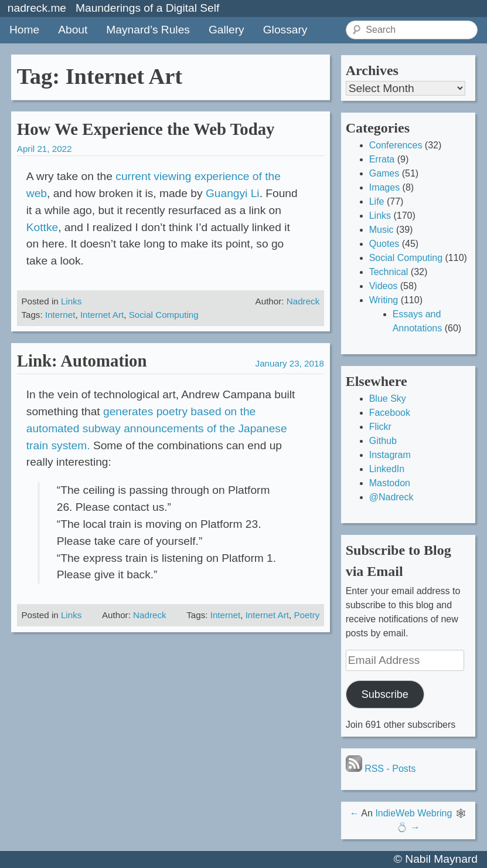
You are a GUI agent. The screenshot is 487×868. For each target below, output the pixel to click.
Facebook (390, 413)
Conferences (396, 145)
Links (71, 301)
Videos (384, 286)
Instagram (390, 455)
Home (24, 30)
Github (383, 441)
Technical (389, 272)
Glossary (285, 30)
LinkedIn (387, 469)
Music (382, 230)
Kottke (42, 227)
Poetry (306, 615)
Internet (60, 315)
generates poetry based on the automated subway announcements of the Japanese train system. (157, 428)
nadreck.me (37, 8)
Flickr (380, 427)
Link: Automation (82, 361)
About (73, 30)
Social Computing (164, 315)
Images (384, 187)
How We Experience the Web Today (146, 129)
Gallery (227, 30)
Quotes (384, 244)
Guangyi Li (233, 193)
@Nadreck (391, 497)
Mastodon (390, 483)
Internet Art (102, 315)
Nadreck (303, 301)
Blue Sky (388, 399)
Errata (382, 159)
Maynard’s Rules (148, 30)
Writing (384, 300)
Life (377, 201)
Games (384, 173)
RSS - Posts (381, 769)
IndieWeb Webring (413, 813)
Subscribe (385, 694)
